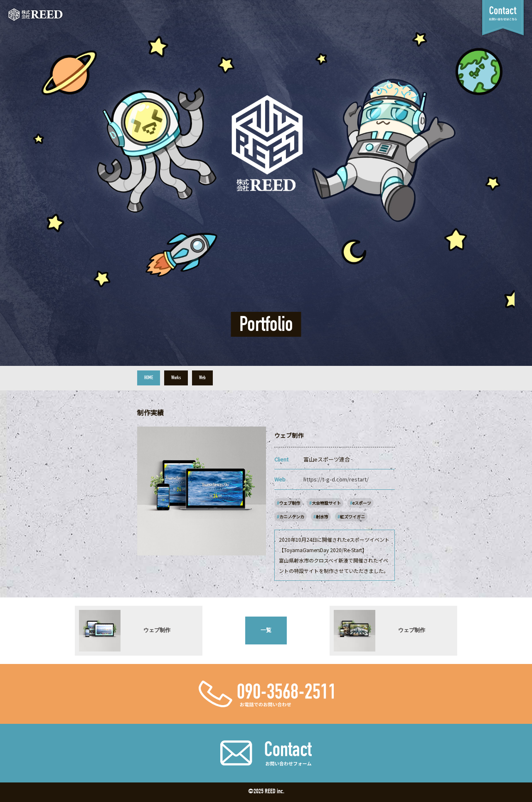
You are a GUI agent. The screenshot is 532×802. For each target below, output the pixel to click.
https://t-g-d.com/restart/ (336, 479)
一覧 (266, 630)
